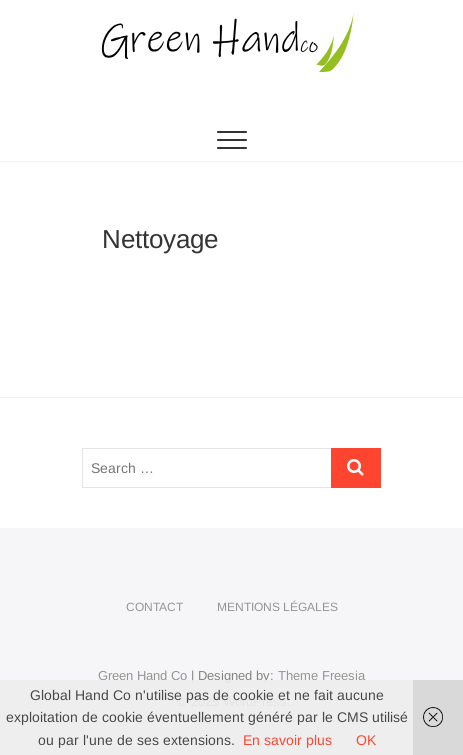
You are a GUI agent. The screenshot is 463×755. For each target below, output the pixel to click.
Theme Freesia (321, 675)
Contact (154, 607)
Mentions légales (277, 607)
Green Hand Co (142, 675)
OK (366, 740)
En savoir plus (287, 740)
